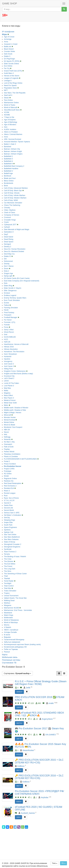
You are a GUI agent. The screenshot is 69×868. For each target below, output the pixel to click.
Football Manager (11, 317)
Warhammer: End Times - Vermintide (18, 610)
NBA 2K (7, 430)
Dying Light (8, 276)
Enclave (7, 293)
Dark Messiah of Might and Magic (17, 229)
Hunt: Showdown (10, 354)
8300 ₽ (19, 802)
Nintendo (8, 439)
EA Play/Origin (9, 59)
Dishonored (8, 261)
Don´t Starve (9, 266)
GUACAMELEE (10, 337)
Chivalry (7, 208)
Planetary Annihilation (12, 454)
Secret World (9, 510)
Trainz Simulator (10, 591)
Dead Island (8, 237)
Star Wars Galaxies (11, 539)
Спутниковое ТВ (9, 663)
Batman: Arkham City (12, 149)
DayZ (6, 234)
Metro (6, 405)
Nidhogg (7, 437)
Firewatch (8, 315)
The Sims (8, 571)
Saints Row (8, 505)
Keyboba (45, 797)
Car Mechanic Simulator (13, 203)
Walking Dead (9, 601)
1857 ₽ (19, 739)
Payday (7, 449)
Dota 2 (6, 271)
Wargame (8, 605)
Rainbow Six (9, 481)
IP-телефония (8, 32)
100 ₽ (18, 817)
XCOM (7, 112)
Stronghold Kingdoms (12, 547)
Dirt (5, 259)
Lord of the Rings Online (13, 83)
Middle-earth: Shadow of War (15, 410)
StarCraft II (8, 95)
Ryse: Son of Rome (11, 498)
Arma (6, 42)
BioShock (8, 176)
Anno (6, 137)
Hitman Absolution (11, 349)
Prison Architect (10, 464)
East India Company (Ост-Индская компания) (22, 281)
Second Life (8, 508)
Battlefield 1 (8, 156)
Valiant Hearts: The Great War (15, 598)
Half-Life (7, 342)
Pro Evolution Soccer (13, 466)
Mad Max (7, 388)
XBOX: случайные (11, 630)
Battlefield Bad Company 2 (14, 166)
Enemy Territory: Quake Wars (15, 298)
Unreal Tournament (11, 596)
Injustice (7, 359)
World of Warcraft (11, 107)
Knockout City (9, 376)
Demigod (7, 244)
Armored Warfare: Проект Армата (17, 142)
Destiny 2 (8, 247)
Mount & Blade (10, 425)
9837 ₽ (19, 770)
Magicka (7, 393)
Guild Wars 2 (9, 73)
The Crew (8, 559)
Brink (6, 186)
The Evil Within (10, 564)
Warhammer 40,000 (12, 608)
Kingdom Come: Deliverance (15, 371)
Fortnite (7, 325)
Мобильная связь (10, 657)
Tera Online (8, 100)
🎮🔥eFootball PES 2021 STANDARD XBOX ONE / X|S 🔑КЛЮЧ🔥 (39, 714)
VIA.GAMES (50, 735)
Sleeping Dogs (9, 520)
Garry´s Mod (9, 330)
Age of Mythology (11, 122)
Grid (6, 335)
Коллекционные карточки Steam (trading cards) (22, 644)
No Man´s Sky (9, 442)
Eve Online (8, 66)
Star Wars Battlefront (12, 537)
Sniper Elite (8, 522)
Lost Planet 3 (9, 386)
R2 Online (8, 474)
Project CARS (9, 469)
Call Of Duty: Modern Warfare (15, 198)
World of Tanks (10, 105)
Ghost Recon (9, 332)
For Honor (8, 320)
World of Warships (11, 623)
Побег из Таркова (11, 649)
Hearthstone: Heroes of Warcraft (16, 344)
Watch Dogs (9, 615)
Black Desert (9, 49)
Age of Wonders (10, 125)
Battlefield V (8, 171)
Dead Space (9, 242)
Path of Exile (9, 447)
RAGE (6, 476)
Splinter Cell (9, 532)
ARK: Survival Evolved (12, 139)
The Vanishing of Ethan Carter (15, 574)
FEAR (6, 310)
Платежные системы (11, 660)
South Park (8, 525)
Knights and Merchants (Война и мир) (18, 374)
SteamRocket (28, 750)
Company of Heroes (12, 215)
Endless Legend (10, 295)
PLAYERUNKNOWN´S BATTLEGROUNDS (21, 459)
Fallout (7, 305)
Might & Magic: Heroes (13, 413)
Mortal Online (9, 422)
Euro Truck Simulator (12, 300)
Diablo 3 (7, 56)
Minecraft (8, 415)
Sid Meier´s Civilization (13, 515)
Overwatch (8, 444)
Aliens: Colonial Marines (13, 134)
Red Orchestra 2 (10, 486)
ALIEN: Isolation (10, 129)
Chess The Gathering (12, 205)
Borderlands (9, 183)
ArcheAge (8, 39)
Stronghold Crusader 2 (13, 544)
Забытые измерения (12, 642)
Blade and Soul (10, 178)
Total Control (9, 586)
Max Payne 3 (9, 398)
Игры (5, 34)
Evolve (7, 303)
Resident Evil (9, 488)
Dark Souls (8, 54)
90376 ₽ (19, 723)
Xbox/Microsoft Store (12, 110)
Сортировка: (17, 673)
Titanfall (7, 579)
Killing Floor (8, 369)
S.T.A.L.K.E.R (9, 500)
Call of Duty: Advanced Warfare (16, 188)
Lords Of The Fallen (11, 383)
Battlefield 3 (8, 159)
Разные (7, 652)
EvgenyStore (47, 719)
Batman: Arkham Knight (13, 151)
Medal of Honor (10, 400)
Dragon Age (8, 273)
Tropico (7, 593)
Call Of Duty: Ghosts (12, 193)
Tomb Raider (9, 581)
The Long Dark (10, 569)
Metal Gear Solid (10, 403)
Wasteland (8, 613)
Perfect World (9, 452)
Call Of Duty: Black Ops (13, 191)
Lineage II (8, 81)
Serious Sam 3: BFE (12, 513)
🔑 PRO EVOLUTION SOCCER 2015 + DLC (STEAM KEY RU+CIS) (39, 761)
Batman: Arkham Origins (13, 154)
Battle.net (8, 47)
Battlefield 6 (9, 164)
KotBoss (21, 766)
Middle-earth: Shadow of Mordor (16, 408)
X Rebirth (8, 627)
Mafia (6, 391)
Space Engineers (10, 527)
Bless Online (9, 181)
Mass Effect (8, 395)
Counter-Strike (9, 51)
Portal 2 (7, 461)
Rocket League (10, 493)
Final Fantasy (9, 313)
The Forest (8, 566)
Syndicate (8, 549)
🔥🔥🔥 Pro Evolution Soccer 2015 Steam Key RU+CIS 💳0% (40, 745)
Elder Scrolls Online (11, 64)
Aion (6, 127)
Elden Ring (8, 286)
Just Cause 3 (9, 366)
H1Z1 (6, 339)
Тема (55, 863)
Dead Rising (9, 239)
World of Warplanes (11, 620)
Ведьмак (7, 637)
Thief (6, 576)
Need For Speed (10, 85)
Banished (8, 147)
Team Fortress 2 (10, 552)
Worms (7, 625)
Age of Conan (9, 37)
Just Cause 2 (9, 364)
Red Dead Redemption (13, 483)
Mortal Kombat (10, 420)
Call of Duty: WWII (11, 200)
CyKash (7, 227)
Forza (6, 327)
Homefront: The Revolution (14, 352)
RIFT (6, 90)
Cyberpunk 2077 (10, 225)
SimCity (7, 518)
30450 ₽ (19, 692)
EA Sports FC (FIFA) (12, 61)
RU (64, 863)
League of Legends (11, 78)
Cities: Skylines (10, 210)
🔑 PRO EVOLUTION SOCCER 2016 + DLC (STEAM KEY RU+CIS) (39, 777)
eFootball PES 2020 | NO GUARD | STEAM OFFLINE (38, 808)
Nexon (6, 432)
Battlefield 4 (8, 161)
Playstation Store (11, 88)
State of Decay (10, 542)
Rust (6, 496)
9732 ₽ (19, 755)
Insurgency (8, 361)
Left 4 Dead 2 (9, 378)
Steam (7, 98)
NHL (6, 435)
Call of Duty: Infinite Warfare (15, 195)
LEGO (6, 381)
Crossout (7, 217)
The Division (9, 561)
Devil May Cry (9, 254)
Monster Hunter (10, 417)
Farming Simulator (11, 308)
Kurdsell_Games (28, 813)
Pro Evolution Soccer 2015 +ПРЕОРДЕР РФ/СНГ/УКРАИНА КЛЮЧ (39, 793)
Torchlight (8, 583)
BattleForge (8, 173)
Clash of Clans (9, 213)
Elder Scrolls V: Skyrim (13, 288)
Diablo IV (8, 256)
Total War (8, 588)
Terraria (7, 554)
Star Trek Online (10, 535)
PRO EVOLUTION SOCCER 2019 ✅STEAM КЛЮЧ (40, 698)
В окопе (7, 635)
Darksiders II (9, 232)
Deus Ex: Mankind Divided (14, 251)
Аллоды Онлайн (10, 632)
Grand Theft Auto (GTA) (13, 71)
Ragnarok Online (10, 479)
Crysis (6, 222)
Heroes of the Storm (12, 76)
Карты (5, 655)
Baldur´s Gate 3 (10, 144)
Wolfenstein (8, 618)
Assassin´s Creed (11, 44)
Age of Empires (10, 120)
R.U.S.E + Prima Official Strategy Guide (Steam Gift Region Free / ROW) (41, 683)
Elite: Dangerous (10, 291)
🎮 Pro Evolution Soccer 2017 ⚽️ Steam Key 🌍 (39, 730)
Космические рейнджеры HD (15, 647)
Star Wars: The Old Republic (15, 93)
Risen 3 (7, 491)
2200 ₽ (19, 707)
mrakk (51, 703)
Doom (6, 269)
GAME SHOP (10, 4)
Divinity (7, 264)
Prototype (8, 471)
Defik (28, 688)
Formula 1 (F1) (10, 322)
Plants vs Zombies (11, 457)
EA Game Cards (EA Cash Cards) (17, 278)
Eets (6, 283)
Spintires (7, 530)
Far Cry (7, 68)
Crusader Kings (10, 220)
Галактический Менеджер (14, 640)
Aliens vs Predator (11, 132)
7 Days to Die (9, 117)
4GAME (7, 115)
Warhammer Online (11, 103)
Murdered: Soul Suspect (13, 427)
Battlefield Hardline (11, 169)
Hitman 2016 (9, 347)
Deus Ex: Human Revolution (15, 249)
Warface (7, 603)
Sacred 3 (7, 503)
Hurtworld (8, 357)
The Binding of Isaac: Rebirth (15, 557)
